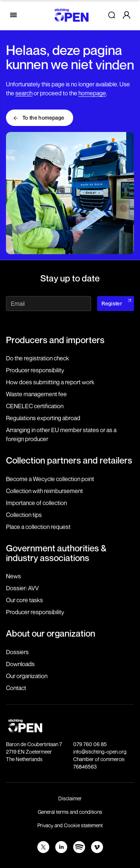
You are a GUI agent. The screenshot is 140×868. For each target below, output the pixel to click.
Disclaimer (70, 798)
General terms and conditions (70, 812)
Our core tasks (24, 600)
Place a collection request (38, 527)
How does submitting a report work (50, 382)
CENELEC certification (35, 406)
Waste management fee (36, 394)
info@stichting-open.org (100, 752)
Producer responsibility (35, 370)
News (13, 576)
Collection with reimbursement (44, 491)
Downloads (20, 664)
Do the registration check (38, 358)
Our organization (27, 676)
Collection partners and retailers (69, 460)
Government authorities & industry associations (56, 553)
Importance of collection (36, 503)
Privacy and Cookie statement (70, 825)
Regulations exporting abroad (43, 418)
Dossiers (17, 652)
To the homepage (43, 118)
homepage (92, 93)
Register (112, 303)
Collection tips (24, 515)
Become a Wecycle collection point (50, 479)
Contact (16, 688)
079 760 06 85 (90, 744)
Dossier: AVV (22, 588)
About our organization (51, 633)
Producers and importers (55, 340)
